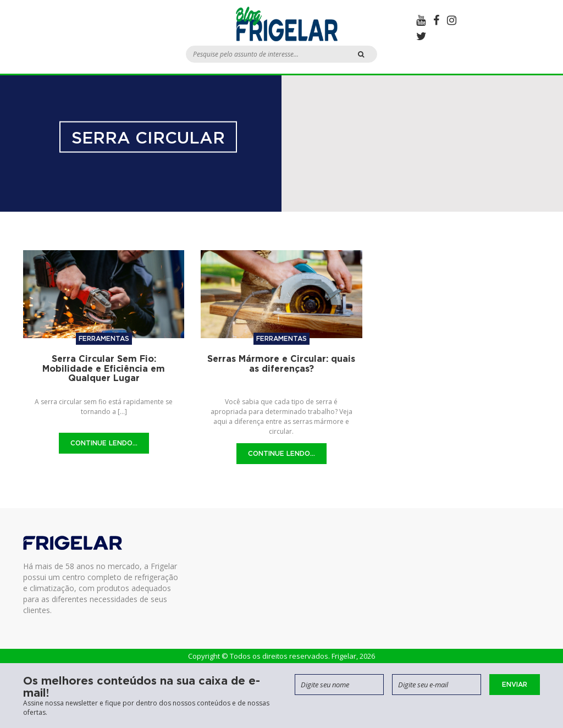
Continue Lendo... (104, 443)
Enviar (515, 684)
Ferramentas (104, 338)
